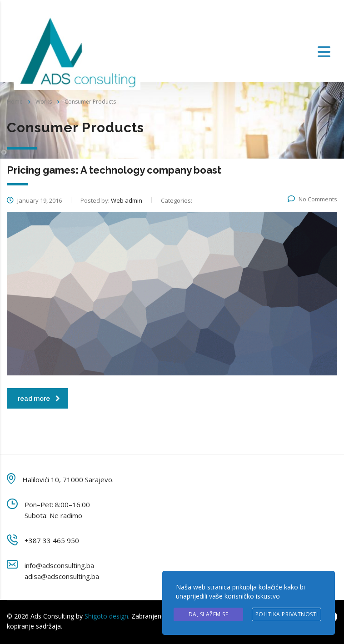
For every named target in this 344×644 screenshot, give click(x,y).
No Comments (312, 199)
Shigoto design (106, 616)
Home (15, 102)
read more (39, 399)
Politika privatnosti (287, 614)
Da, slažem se (209, 614)
